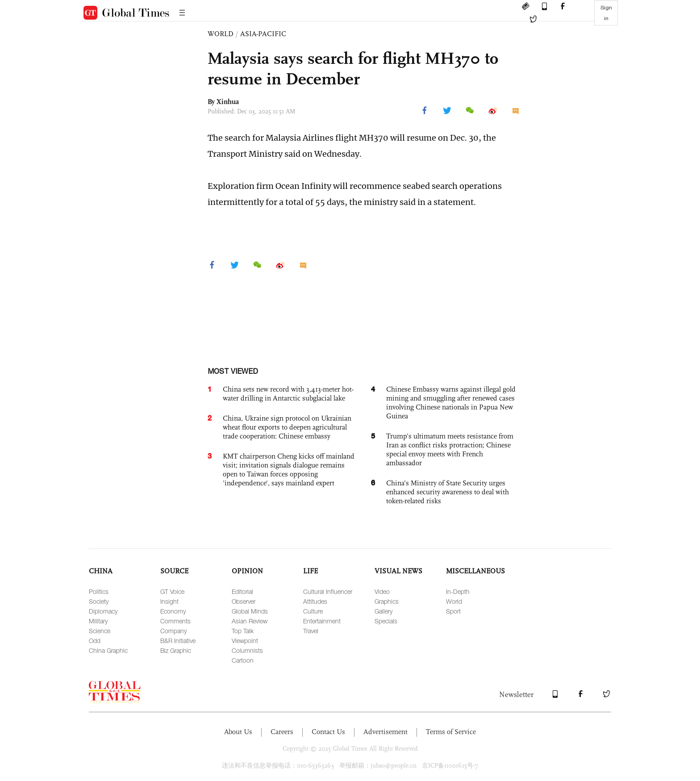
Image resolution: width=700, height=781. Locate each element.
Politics (99, 591)
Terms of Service (451, 732)
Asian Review (250, 621)
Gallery (383, 611)
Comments (175, 621)
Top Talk (243, 631)
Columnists (247, 650)
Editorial (242, 591)
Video (382, 591)
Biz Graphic (176, 650)
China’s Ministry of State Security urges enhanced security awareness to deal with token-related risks (448, 492)
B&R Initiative (178, 641)
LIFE (310, 571)
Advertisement (385, 732)
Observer (244, 601)
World (454, 601)
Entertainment (322, 621)
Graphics (387, 601)
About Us (238, 732)
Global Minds (250, 611)
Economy (173, 611)
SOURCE (174, 571)
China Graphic (108, 650)
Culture (313, 611)
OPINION (247, 571)
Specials (386, 621)
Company (173, 631)
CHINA (101, 571)
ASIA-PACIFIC (263, 34)
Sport (453, 611)
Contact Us (328, 732)
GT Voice (172, 591)
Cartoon (243, 660)
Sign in (606, 13)
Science (100, 631)
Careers (282, 732)
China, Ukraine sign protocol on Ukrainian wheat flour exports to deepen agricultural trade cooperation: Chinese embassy (287, 427)
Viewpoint (245, 641)
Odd (95, 641)
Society (99, 601)
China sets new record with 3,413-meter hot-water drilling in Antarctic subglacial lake (288, 394)
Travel (311, 631)
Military (98, 621)
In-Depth (458, 591)
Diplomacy (103, 611)
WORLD (221, 34)
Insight (169, 601)
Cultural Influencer (328, 591)
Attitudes (315, 601)
